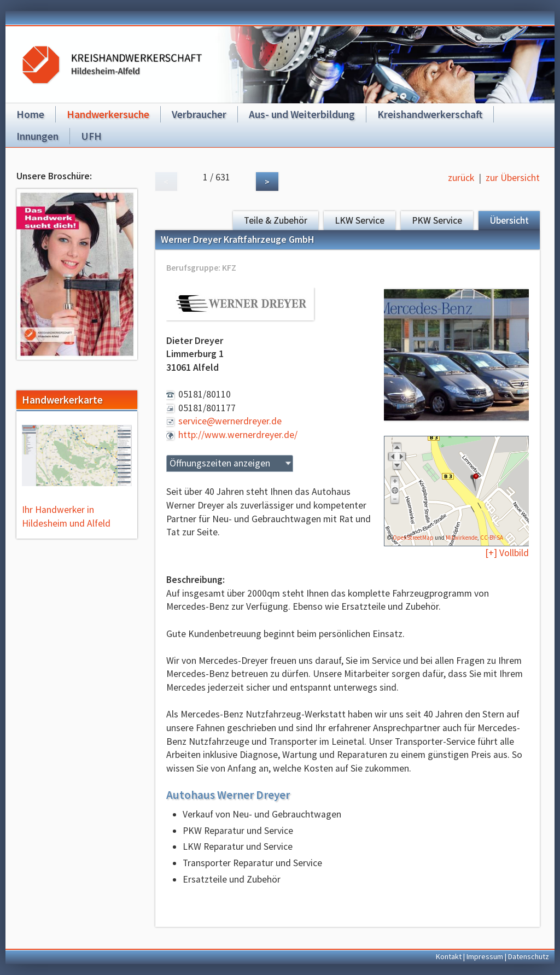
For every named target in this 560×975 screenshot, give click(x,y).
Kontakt (449, 956)
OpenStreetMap (413, 538)
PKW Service (437, 220)
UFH (91, 136)
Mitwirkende (462, 538)
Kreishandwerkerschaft (430, 114)
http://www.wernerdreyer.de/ (238, 435)
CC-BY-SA (492, 538)
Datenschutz (529, 956)
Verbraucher (199, 114)
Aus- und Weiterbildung (302, 114)
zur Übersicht (513, 178)
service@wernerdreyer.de (230, 421)
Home (30, 114)
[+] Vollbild (507, 553)
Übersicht (509, 220)
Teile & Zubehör (276, 220)
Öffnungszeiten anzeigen (220, 463)
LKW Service (360, 220)
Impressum (485, 956)
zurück (461, 178)
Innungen (37, 136)
